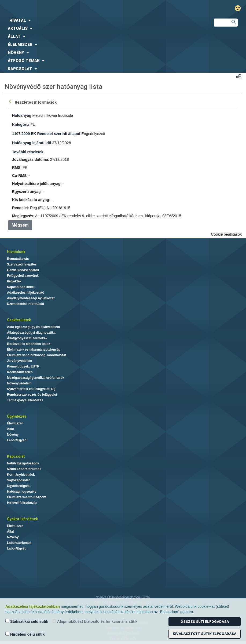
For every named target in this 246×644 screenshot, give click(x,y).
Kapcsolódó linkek (21, 287)
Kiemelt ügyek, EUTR (23, 366)
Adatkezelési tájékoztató (26, 293)
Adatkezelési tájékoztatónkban (33, 606)
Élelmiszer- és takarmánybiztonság (34, 350)
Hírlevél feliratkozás (22, 503)
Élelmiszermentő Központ (27, 497)
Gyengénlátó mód (240, 8)
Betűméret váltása (239, 76)
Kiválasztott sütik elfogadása (205, 634)
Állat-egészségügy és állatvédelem (33, 327)
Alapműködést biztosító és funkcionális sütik (95, 621)
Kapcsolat (16, 456)
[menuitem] (102, 20)
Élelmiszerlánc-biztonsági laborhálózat (37, 355)
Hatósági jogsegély (22, 492)
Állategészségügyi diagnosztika (31, 333)
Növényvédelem (19, 383)
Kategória (21, 125)
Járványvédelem (19, 361)
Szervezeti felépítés (22, 264)
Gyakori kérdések (22, 519)
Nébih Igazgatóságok (23, 463)
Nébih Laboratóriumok (24, 469)
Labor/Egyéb (17, 440)
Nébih (82, 8)
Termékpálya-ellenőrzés (25, 400)
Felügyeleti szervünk (23, 276)
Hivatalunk (16, 252)
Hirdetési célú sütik (25, 634)
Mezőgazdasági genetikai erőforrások (36, 378)
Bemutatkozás (18, 259)
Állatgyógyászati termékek (27, 338)
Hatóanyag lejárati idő (32, 143)
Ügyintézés (17, 416)
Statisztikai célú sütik (27, 621)
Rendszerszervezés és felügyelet (32, 395)
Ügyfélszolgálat (19, 486)
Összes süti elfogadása (205, 622)
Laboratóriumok (19, 543)
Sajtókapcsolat (18, 480)
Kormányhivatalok (21, 475)
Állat (10, 429)
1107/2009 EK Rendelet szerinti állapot (46, 134)
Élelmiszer (15, 423)
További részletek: (28, 152)
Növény (13, 435)
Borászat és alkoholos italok (29, 344)
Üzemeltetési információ (25, 304)
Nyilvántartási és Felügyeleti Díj (31, 389)
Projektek (14, 281)
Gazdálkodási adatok (23, 270)
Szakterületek (19, 320)
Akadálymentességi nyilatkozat (31, 298)
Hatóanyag (22, 115)
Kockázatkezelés (20, 372)
